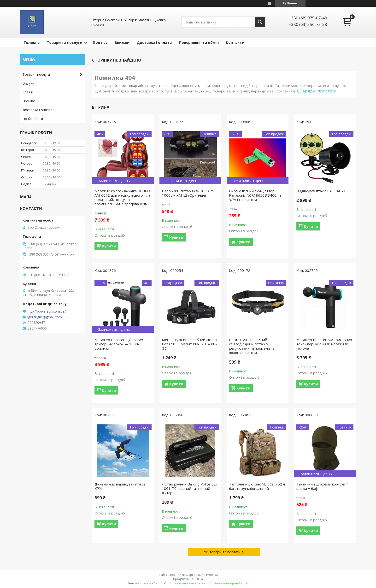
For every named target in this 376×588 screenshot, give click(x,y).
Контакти (235, 42)
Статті (28, 92)
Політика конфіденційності (229, 583)
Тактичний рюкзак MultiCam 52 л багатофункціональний (257, 486)
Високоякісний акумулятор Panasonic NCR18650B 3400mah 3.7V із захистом (256, 195)
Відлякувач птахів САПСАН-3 (321, 191)
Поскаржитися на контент (188, 583)
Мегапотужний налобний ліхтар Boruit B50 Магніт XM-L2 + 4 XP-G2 (189, 344)
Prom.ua (212, 575)
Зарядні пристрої (318, 91)
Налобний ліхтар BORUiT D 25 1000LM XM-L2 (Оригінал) (188, 193)
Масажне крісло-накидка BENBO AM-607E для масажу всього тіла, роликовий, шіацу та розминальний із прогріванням (123, 197)
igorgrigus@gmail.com (45, 317)
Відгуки (28, 83)
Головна (32, 42)
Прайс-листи (33, 119)
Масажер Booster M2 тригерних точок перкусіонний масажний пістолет (324, 344)
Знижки (122, 42)
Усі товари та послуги (222, 552)
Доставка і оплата (154, 42)
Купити (109, 246)
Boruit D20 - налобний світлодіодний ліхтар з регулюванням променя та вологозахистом (252, 346)
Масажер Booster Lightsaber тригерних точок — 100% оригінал (119, 344)
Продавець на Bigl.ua (188, 579)
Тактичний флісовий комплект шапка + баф (322, 486)
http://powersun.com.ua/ (47, 311)
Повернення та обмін (199, 42)
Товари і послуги (36, 74)
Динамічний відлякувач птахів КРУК (120, 486)
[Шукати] (260, 22)
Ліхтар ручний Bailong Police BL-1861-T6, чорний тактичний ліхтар (189, 488)
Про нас (100, 42)
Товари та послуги (65, 42)
